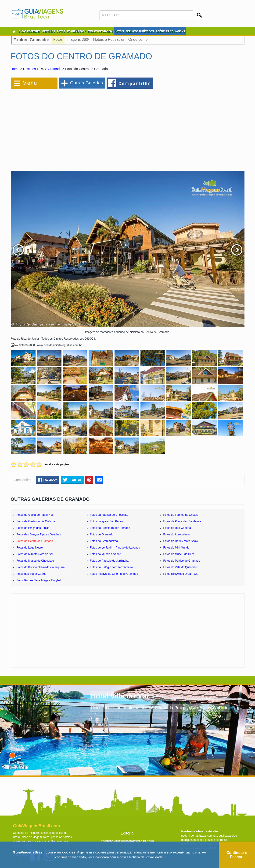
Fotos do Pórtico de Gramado (182, 561)
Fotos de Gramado (102, 534)
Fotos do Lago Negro (30, 548)
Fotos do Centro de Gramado (35, 541)
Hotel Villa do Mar (120, 696)
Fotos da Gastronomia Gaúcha (36, 521)
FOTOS (61, 31)
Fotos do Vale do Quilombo (180, 567)
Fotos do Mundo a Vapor (105, 554)
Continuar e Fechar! (237, 855)
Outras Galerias (87, 83)
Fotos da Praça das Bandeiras (182, 521)
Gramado (55, 69)
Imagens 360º (78, 39)
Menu (30, 83)
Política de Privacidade (146, 857)
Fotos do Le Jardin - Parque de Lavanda (115, 548)
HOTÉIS (119, 31)
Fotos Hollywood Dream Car (181, 574)
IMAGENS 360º (76, 31)
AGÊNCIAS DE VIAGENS (170, 31)
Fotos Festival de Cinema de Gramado (114, 574)
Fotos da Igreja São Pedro (106, 521)
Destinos (29, 69)
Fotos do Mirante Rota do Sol (35, 554)
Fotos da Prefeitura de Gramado (110, 528)
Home (15, 69)
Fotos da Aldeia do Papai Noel (35, 515)
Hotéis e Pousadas (109, 39)
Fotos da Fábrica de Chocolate (109, 515)
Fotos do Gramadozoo (104, 541)
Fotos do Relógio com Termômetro (111, 567)
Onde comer (139, 39)
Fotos (58, 39)
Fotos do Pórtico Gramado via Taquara (41, 567)
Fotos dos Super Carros (31, 574)
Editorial (128, 833)
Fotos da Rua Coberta (177, 528)
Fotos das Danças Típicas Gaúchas (39, 534)
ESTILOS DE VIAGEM (100, 31)
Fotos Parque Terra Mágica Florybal (39, 580)
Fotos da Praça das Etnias (33, 528)
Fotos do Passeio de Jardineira (109, 561)
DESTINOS (49, 31)
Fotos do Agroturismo (177, 534)
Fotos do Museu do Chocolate (35, 561)
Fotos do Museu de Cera (179, 554)
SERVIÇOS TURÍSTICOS (140, 31)
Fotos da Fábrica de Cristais (181, 515)
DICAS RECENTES (30, 31)
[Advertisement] (62, 127)
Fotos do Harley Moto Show (181, 541)
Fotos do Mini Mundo (176, 548)
